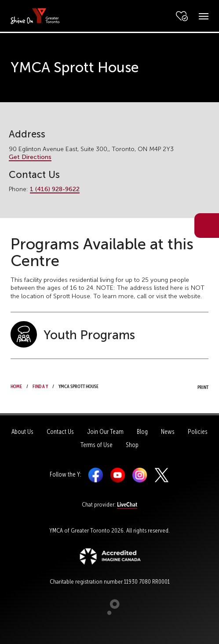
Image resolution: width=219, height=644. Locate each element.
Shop (132, 445)
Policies (198, 432)
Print (195, 386)
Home (16, 385)
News (168, 432)
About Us (22, 432)
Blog (142, 432)
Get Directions (30, 157)
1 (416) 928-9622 (55, 189)
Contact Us (60, 432)
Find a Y (40, 385)
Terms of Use (97, 445)
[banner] (35, 16)
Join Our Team (105, 432)
